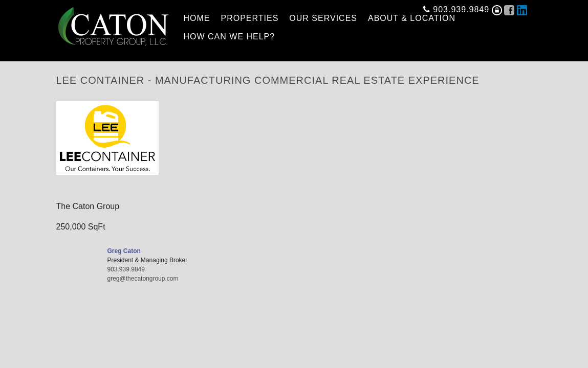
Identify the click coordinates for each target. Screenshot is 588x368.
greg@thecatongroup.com (143, 279)
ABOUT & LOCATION (412, 18)
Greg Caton (124, 251)
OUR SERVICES (323, 18)
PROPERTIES (250, 18)
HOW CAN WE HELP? (230, 37)
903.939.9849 (456, 7)
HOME (197, 18)
